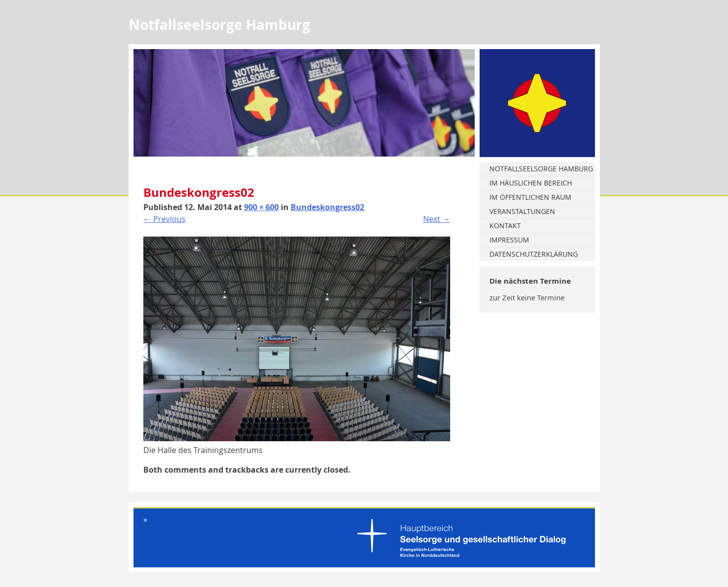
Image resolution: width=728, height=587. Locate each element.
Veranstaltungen (522, 211)
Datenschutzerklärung (534, 254)
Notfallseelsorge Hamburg (541, 169)
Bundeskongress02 (327, 207)
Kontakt (505, 226)
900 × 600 (261, 207)
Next (437, 219)
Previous (164, 219)
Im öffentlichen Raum (530, 197)
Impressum (509, 240)
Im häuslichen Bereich (531, 183)
